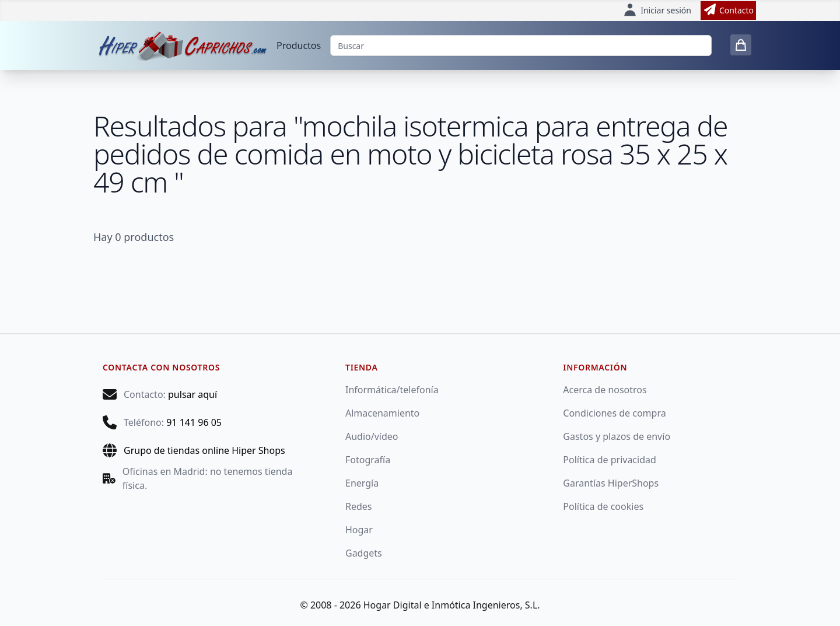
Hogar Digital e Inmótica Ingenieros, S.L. (452, 605)
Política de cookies (603, 506)
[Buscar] (521, 46)
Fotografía (368, 460)
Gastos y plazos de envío (617, 436)
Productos (299, 46)
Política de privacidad (610, 460)
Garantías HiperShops (611, 483)
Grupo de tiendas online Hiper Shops (204, 450)
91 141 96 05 (194, 422)
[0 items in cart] (741, 45)
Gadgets (364, 553)
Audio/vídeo (372, 436)
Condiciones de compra (614, 413)
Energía (362, 483)
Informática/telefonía (392, 390)
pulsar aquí (192, 394)
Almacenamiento (382, 413)
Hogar (359, 530)
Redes (359, 506)
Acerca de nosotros (605, 390)
